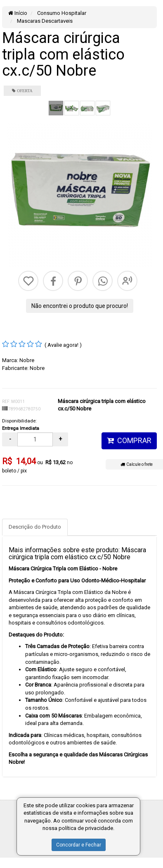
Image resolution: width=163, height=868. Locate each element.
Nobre (27, 360)
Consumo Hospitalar (61, 13)
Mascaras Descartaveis (44, 21)
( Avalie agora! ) (63, 345)
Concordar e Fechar (79, 845)
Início (18, 13)
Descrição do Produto (35, 527)
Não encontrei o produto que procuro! (80, 306)
